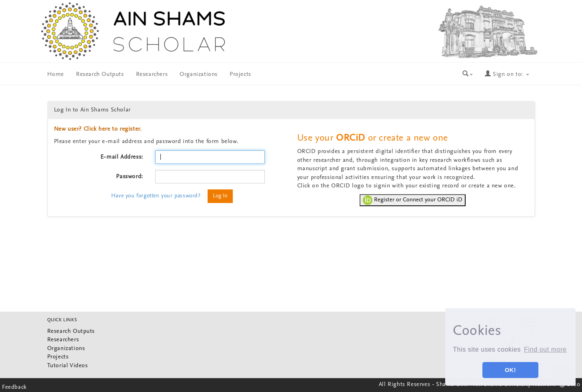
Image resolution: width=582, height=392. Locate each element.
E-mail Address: (122, 157)
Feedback (14, 387)
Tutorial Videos (68, 366)
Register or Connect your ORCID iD (413, 200)
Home (56, 75)
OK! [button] (510, 370)
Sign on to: (507, 75)
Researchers (152, 75)
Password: (129, 177)
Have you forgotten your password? (156, 196)
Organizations (199, 75)
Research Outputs (100, 75)
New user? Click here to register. (98, 129)
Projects (240, 75)
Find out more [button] (545, 349)
